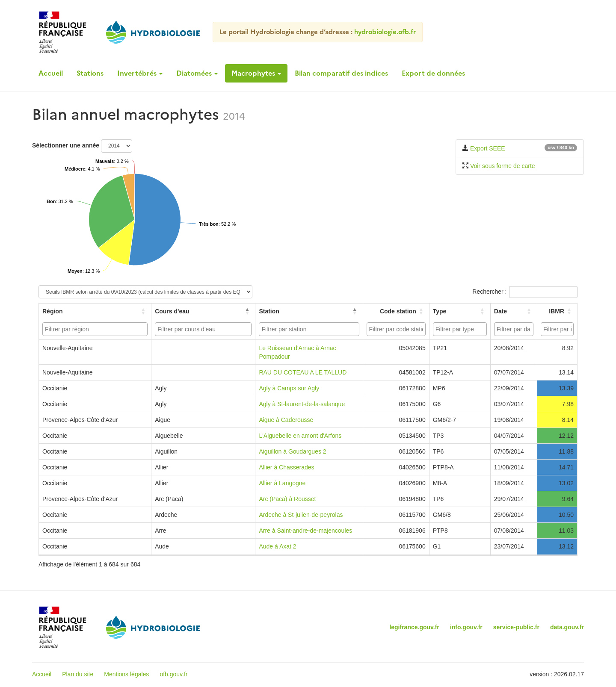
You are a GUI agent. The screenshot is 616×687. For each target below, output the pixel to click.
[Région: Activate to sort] (95, 311)
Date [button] (500, 311)
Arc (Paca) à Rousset (287, 499)
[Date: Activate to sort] (514, 311)
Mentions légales (126, 674)
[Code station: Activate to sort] (396, 311)
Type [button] (440, 311)
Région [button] (52, 311)
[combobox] (95, 329)
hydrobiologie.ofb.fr (385, 32)
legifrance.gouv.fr (414, 627)
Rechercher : (489, 292)
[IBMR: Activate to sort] (557, 311)
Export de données (433, 73)
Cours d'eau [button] (172, 311)
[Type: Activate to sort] (460, 311)
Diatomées (197, 73)
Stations (90, 73)
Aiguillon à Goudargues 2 (292, 451)
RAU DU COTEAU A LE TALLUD (303, 372)
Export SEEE (488, 148)
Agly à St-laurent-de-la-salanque (302, 404)
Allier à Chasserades (286, 467)
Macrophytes (256, 73)
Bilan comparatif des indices (341, 73)
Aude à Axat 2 (277, 546)
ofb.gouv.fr (173, 674)
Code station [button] (398, 311)
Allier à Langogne (282, 483)
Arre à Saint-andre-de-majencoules (305, 531)
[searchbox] (96, 329)
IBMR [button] (557, 311)
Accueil (51, 73)
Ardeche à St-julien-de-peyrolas (301, 515)
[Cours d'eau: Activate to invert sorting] (203, 311)
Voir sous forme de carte (503, 166)
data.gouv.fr (567, 627)
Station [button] (269, 311)
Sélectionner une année (66, 145)
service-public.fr (516, 627)
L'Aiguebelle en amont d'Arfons (300, 436)
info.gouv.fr (466, 627)
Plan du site (78, 674)
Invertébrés (140, 73)
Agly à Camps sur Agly (289, 388)
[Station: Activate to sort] (309, 311)
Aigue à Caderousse (286, 420)
